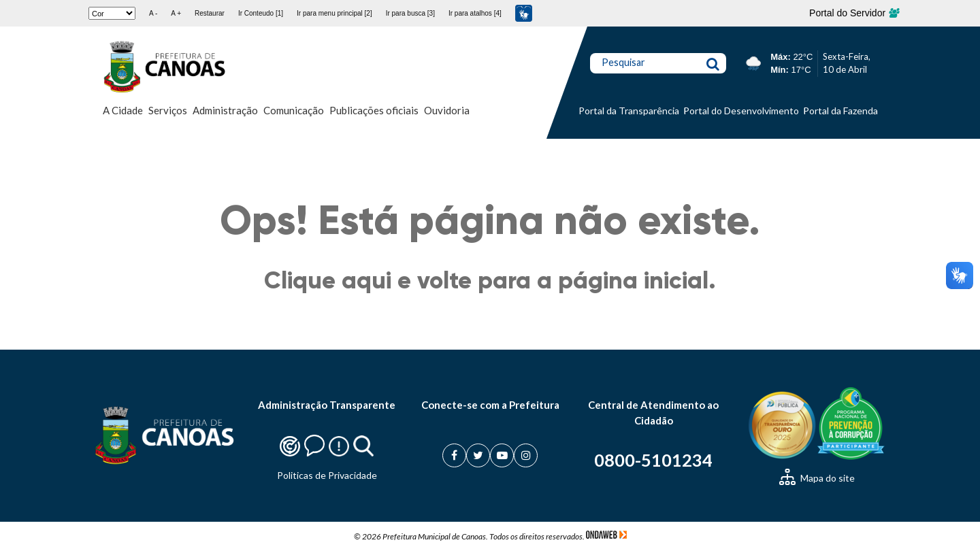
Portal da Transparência (629, 111)
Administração (225, 110)
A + (176, 13)
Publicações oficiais (374, 110)
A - (153, 13)
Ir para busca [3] (410, 13)
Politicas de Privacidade (327, 475)
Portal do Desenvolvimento (741, 111)
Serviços (168, 110)
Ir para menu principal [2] (334, 13)
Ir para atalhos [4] (475, 13)
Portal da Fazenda (840, 111)
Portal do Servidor (854, 13)
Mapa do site (817, 478)
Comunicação (294, 110)
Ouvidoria (447, 110)
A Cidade (123, 110)
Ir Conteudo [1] (261, 13)
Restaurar (210, 13)
